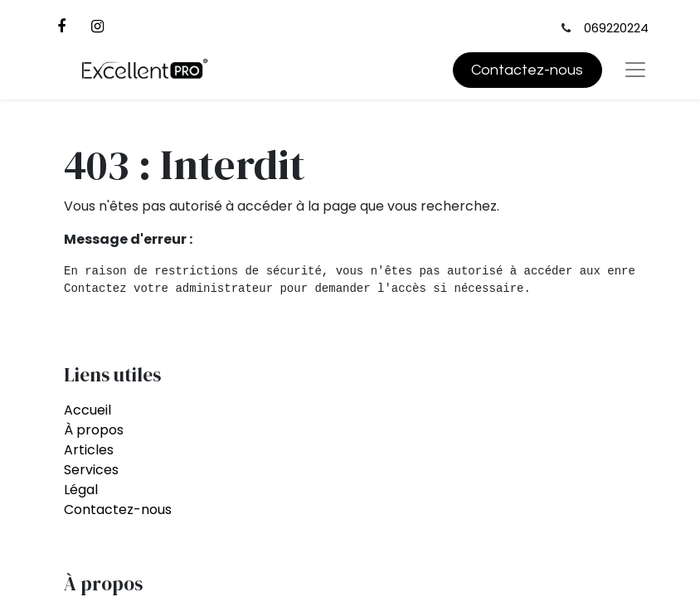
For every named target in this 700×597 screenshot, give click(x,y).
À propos (94, 430)
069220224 (616, 28)
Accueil (87, 410)
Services (91, 470)
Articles (89, 450)
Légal (81, 490)
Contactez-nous (527, 70)
